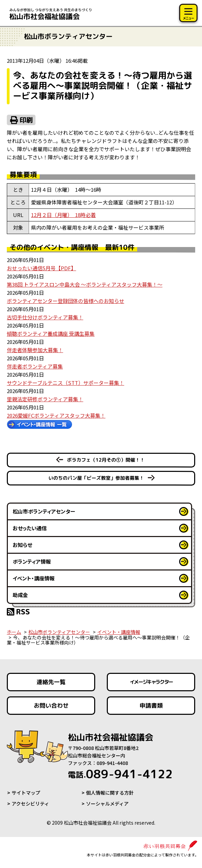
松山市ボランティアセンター (44, 511)
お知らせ (22, 545)
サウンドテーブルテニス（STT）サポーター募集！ (66, 383)
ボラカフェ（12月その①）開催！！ (106, 460)
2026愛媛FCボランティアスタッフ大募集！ (56, 415)
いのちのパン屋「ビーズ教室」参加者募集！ (96, 478)
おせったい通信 (30, 528)
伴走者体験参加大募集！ (35, 350)
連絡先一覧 (51, 682)
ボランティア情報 (32, 561)
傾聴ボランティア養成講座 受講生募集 (51, 334)
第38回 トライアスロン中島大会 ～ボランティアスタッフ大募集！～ (85, 284)
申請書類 (151, 705)
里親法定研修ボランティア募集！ (45, 399)
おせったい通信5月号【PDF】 (41, 268)
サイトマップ (26, 793)
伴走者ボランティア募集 (35, 366)
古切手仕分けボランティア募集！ (45, 317)
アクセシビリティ (30, 804)
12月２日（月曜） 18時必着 (63, 215)
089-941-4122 (120, 774)
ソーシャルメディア (107, 804)
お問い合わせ (51, 705)
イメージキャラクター (151, 682)
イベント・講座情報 (34, 578)
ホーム (14, 632)
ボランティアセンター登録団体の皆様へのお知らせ (66, 301)
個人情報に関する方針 (110, 793)
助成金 (20, 595)
